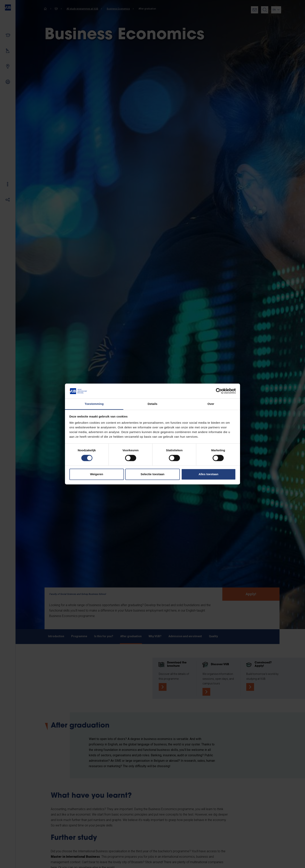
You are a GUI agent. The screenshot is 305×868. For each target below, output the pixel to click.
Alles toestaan (209, 474)
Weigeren (97, 474)
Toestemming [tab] (94, 404)
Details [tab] (152, 404)
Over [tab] (211, 404)
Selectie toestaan (153, 474)
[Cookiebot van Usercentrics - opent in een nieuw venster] (219, 391)
